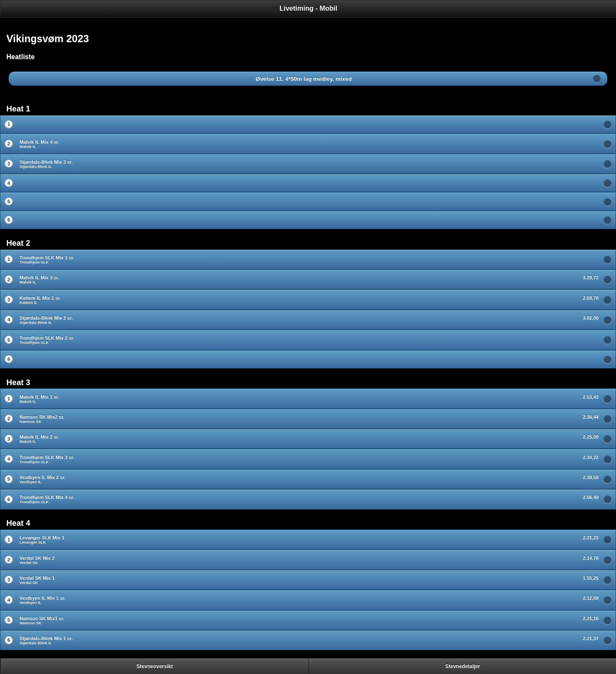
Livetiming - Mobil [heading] (308, 8)
